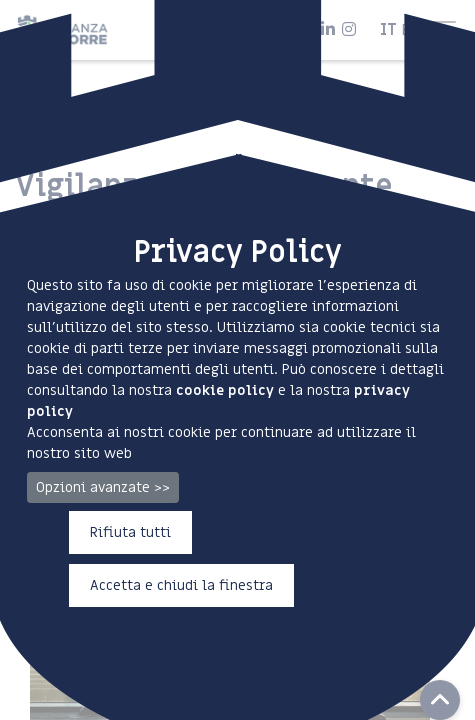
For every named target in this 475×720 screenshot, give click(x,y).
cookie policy (225, 390)
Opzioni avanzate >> (103, 487)
